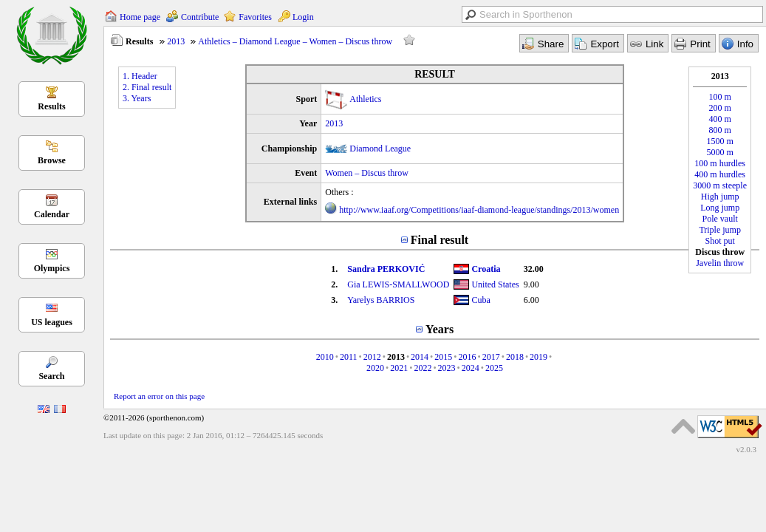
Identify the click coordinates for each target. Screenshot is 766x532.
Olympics (52, 268)
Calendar (52, 214)
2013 (176, 41)
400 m (720, 119)
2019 (538, 357)
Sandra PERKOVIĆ (386, 269)
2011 (349, 357)
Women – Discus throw (367, 173)
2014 (420, 357)
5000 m (720, 152)
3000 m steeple (720, 185)
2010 (325, 357)
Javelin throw (720, 263)
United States (495, 284)
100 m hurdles (720, 163)
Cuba (481, 300)
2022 (423, 368)
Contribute (200, 17)
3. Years (137, 98)
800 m (720, 130)
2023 (447, 368)
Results (51, 106)
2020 (375, 368)
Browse (52, 160)
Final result (440, 240)
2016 (467, 357)
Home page (140, 17)
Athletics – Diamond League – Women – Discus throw (295, 41)
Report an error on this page (159, 396)
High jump (720, 197)
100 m (720, 97)
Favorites (255, 17)
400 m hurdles (720, 174)
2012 (372, 357)
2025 (494, 368)
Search (51, 376)
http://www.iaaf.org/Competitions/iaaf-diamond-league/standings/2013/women (479, 210)
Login (303, 17)
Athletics (365, 99)
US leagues (52, 322)
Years (440, 329)
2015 (443, 357)
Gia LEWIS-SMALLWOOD (398, 284)
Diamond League (380, 149)
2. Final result (147, 87)
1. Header (140, 76)
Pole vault (720, 219)
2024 (471, 368)
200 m (720, 108)
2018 (515, 357)
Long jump (720, 208)
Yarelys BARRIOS (381, 300)
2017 (491, 357)
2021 (399, 368)
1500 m (720, 141)
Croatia (486, 269)
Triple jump (720, 230)
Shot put (720, 241)
